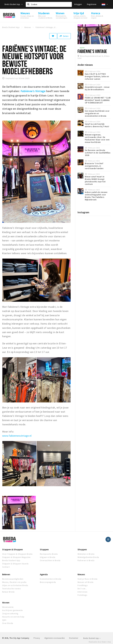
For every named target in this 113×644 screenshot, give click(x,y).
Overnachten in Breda (50, 560)
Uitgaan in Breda (48, 557)
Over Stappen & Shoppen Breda (17, 554)
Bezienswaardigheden (13, 579)
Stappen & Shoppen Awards (15, 564)
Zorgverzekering (10, 613)
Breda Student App (14, 4)
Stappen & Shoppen (13, 549)
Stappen (44, 549)
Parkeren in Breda (86, 560)
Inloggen (78, 4)
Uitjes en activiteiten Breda (15, 585)
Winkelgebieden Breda (88, 557)
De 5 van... (82, 589)
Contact (6, 567)
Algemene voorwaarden (55, 638)
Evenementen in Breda (51, 579)
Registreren (92, 4)
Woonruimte (8, 607)
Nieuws (81, 574)
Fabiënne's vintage (92, 51)
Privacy (37, 638)
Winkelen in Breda (86, 554)
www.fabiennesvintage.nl (17, 436)
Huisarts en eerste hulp (13, 617)
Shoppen (82, 549)
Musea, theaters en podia (14, 582)
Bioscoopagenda (48, 582)
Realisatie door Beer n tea (100, 642)
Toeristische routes (11, 589)
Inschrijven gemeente (13, 610)
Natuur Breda (8, 592)
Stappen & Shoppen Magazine (16, 557)
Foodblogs (83, 585)
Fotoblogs (82, 595)
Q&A (4, 620)
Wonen (6, 602)
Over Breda (8, 623)
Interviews (83, 592)
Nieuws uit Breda (85, 582)
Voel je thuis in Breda (87, 579)
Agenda (44, 574)
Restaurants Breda (49, 554)
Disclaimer (74, 638)
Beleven (6, 574)
